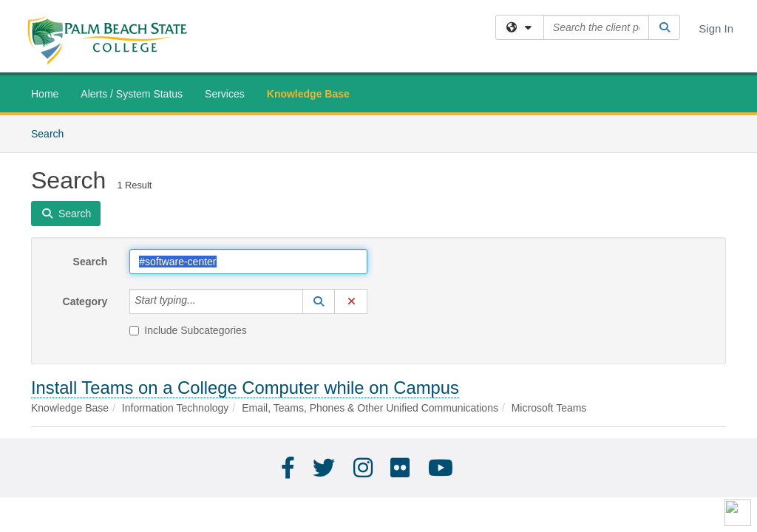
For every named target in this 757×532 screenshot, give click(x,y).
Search (53, 133)
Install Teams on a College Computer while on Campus (245, 388)
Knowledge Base (308, 94)
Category (85, 301)
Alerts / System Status (132, 94)
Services (225, 94)
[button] (319, 301)
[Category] (204, 301)
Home (45, 94)
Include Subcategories (188, 330)
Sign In (716, 28)
